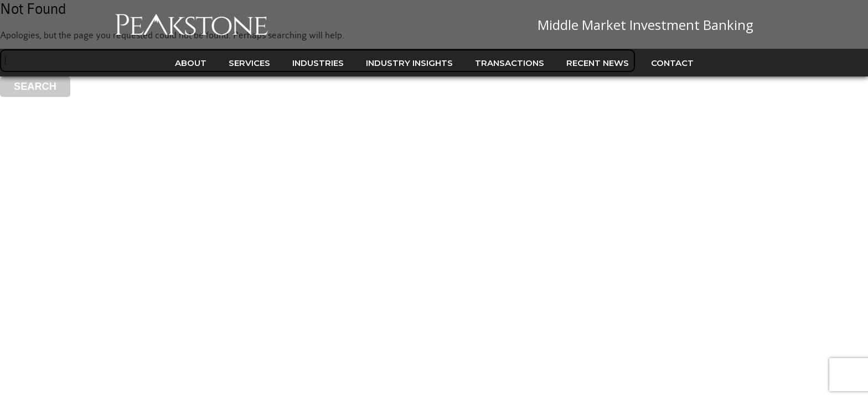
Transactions (510, 63)
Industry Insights (409, 63)
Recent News (598, 63)
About (191, 63)
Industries (318, 63)
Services (249, 63)
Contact (672, 63)
